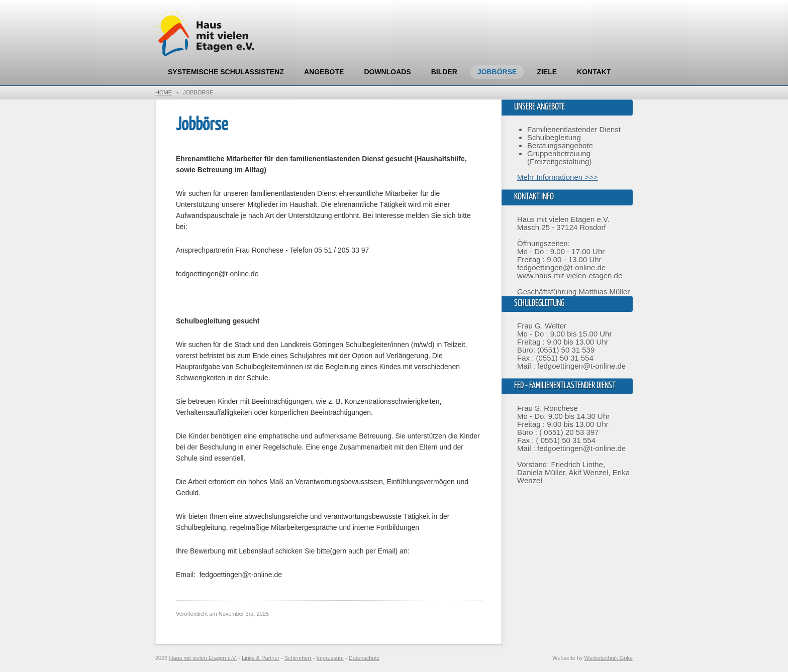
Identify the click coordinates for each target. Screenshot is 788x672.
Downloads (387, 72)
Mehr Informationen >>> (558, 177)
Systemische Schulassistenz (226, 72)
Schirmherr (298, 658)
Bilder (444, 72)
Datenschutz (364, 658)
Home (164, 92)
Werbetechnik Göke (609, 658)
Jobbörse (497, 72)
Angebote (324, 72)
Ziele (547, 72)
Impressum (330, 658)
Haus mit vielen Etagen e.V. (203, 658)
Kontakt (594, 72)
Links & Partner (261, 658)
